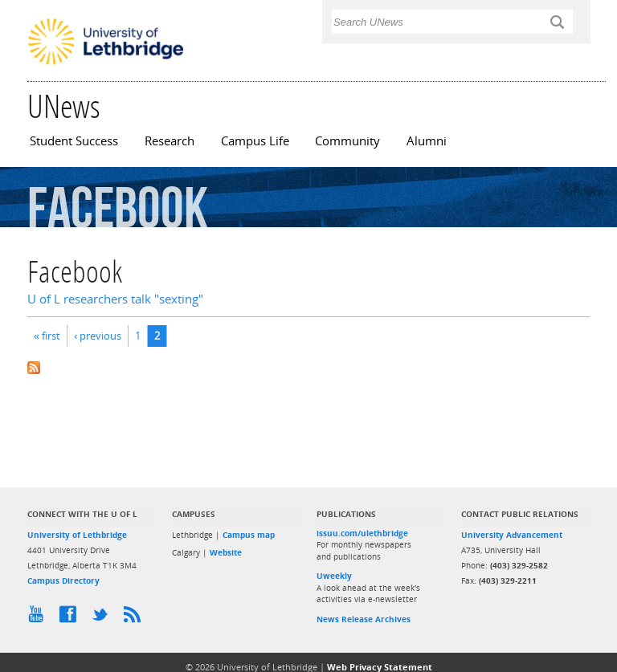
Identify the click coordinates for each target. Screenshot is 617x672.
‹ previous (98, 336)
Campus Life (255, 141)
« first (47, 336)
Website (226, 552)
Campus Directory (63, 580)
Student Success (74, 141)
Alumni (427, 141)
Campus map (249, 535)
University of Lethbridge (77, 535)
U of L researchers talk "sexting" (115, 299)
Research (170, 141)
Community (347, 141)
